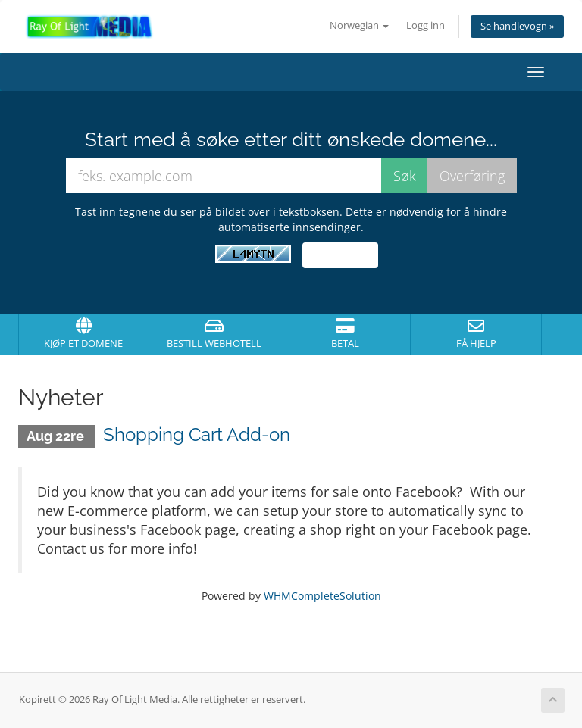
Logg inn (426, 25)
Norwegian (359, 25)
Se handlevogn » (517, 26)
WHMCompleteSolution (322, 596)
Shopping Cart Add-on (197, 434)
